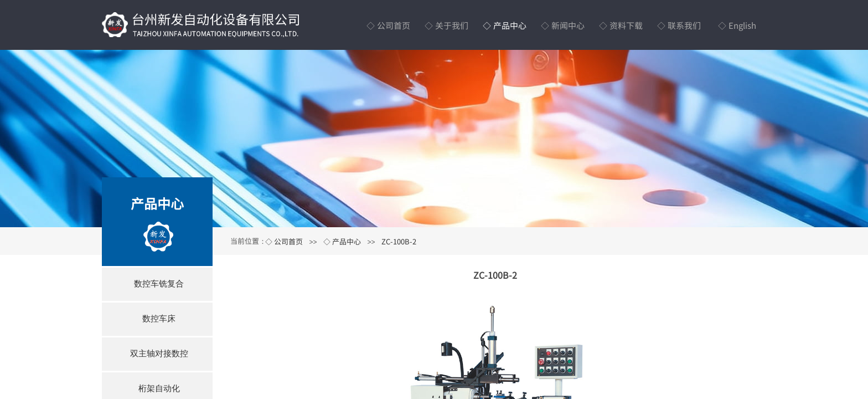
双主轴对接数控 (159, 353)
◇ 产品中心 (505, 25)
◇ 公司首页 (388, 25)
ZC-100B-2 (399, 241)
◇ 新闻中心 (563, 25)
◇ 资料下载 (621, 25)
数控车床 (159, 318)
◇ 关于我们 (446, 25)
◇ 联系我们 (679, 25)
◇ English (737, 25)
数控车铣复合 (159, 283)
